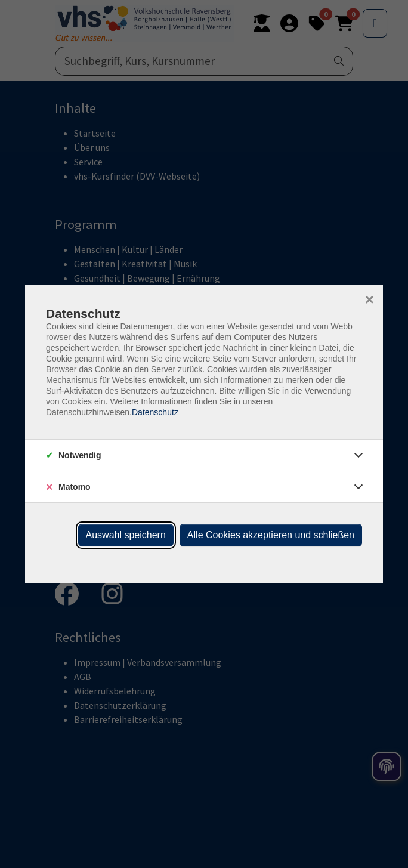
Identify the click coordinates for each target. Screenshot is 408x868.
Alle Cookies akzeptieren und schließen (271, 535)
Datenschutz (155, 412)
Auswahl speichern (126, 535)
